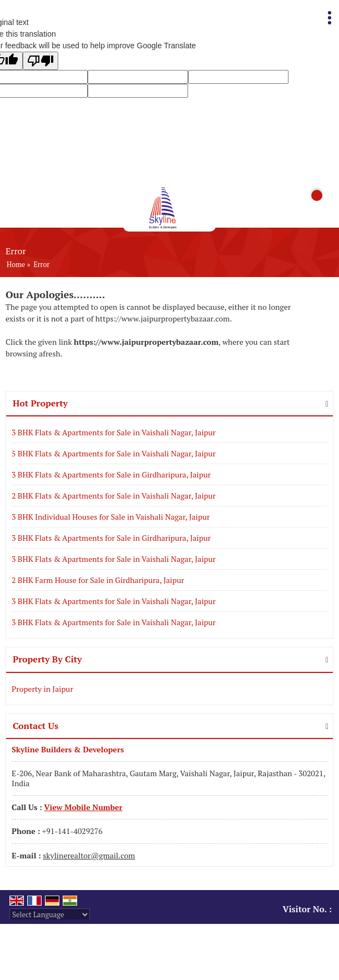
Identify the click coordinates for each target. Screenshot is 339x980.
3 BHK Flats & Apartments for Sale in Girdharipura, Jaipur (111, 474)
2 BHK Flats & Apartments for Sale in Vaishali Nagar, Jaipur (114, 496)
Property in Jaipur (42, 689)
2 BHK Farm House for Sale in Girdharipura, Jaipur (98, 580)
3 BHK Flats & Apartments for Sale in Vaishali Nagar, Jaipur (114, 432)
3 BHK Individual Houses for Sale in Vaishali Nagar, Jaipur (111, 517)
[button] (83, 807)
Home (16, 265)
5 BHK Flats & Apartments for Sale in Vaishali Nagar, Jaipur (114, 453)
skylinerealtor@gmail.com (89, 855)
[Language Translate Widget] (50, 914)
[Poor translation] (41, 61)
